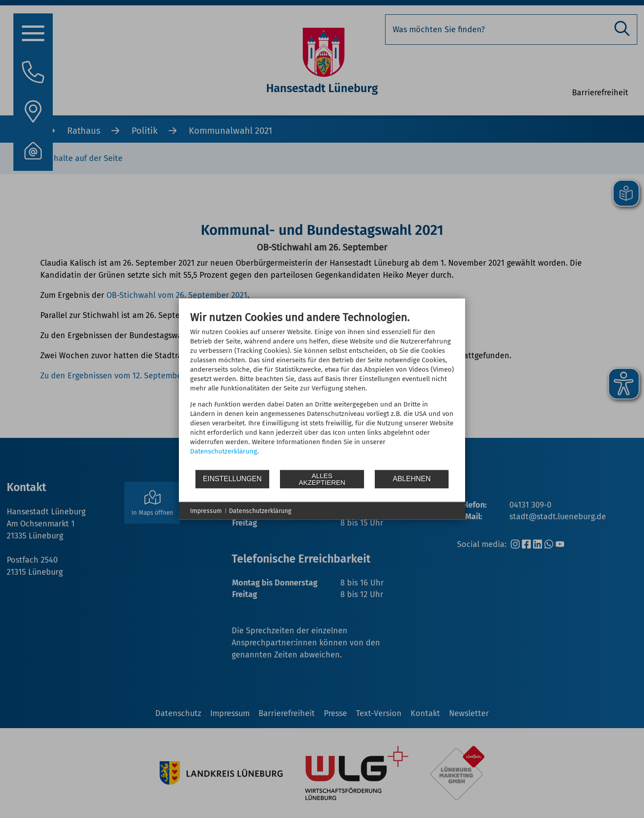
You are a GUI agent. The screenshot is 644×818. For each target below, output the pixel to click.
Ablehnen (412, 479)
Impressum (206, 511)
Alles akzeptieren (322, 479)
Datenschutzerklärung (224, 451)
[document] (322, 390)
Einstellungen (232, 479)
